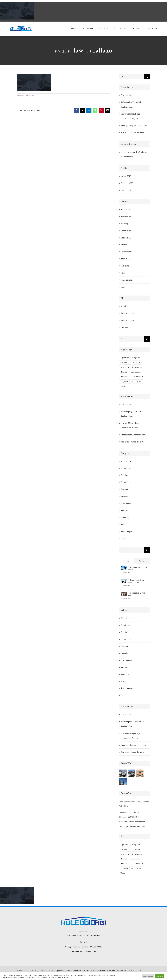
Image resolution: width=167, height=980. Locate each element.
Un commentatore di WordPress (134, 152)
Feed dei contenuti (128, 313)
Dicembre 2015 (127, 183)
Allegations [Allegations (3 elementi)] (136, 358)
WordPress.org (127, 327)
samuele (21, 96)
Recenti (142, 561)
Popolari (127, 561)
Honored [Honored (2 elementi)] (124, 372)
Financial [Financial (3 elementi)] (136, 363)
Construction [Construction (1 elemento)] (125, 363)
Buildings (124, 224)
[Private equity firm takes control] (124, 581)
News (123, 273)
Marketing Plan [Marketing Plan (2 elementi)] (136, 381)
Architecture (126, 217)
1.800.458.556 (133, 812)
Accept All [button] (160, 976)
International (126, 259)
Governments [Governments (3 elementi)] (137, 367)
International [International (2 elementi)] (138, 377)
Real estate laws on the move (132, 133)
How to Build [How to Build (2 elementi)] (125, 377)
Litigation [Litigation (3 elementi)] (124, 381)
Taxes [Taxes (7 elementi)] (123, 386)
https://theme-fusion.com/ (134, 826)
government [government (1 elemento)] (125, 367)
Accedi (123, 306)
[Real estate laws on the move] (124, 568)
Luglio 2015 (126, 190)
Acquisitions (126, 210)
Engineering (126, 238)
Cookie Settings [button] (148, 976)
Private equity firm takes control (136, 581)
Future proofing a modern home (134, 126)
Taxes (123, 287)
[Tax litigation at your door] (124, 594)
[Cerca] (147, 77)
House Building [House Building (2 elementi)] (136, 372)
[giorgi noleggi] (21, 27)
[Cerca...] (132, 77)
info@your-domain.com (135, 822)
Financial (124, 245)
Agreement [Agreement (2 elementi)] (124, 358)
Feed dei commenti (128, 320)
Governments (126, 252)
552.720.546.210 (135, 817)
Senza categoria (127, 280)
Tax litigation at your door (137, 594)
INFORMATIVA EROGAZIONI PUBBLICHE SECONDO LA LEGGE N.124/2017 (107, 971)
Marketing (125, 266)
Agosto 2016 (126, 176)
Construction (126, 231)
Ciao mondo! (126, 95)
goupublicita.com (64, 971)
